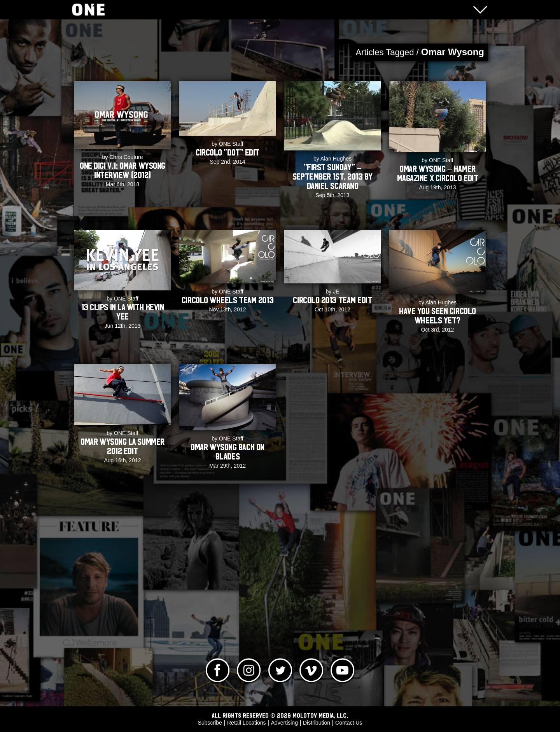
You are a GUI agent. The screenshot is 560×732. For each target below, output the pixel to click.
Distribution (317, 723)
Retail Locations (247, 723)
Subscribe (210, 723)
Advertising (284, 723)
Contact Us (349, 723)
